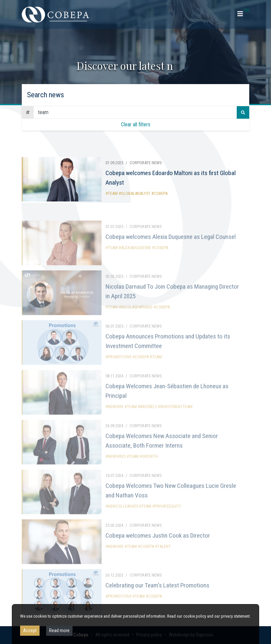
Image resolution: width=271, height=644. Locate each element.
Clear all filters (136, 124)
